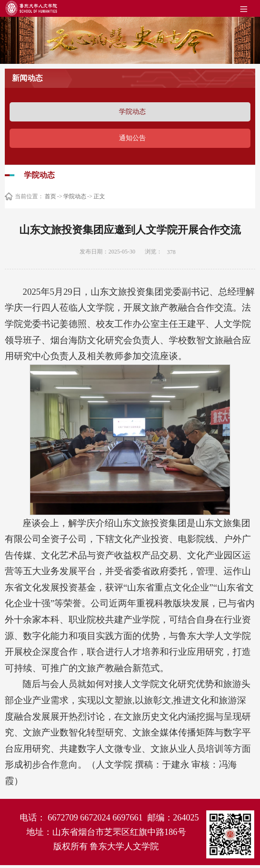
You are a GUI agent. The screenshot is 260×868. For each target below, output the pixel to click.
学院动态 (132, 112)
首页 (50, 196)
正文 (99, 196)
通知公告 (132, 138)
